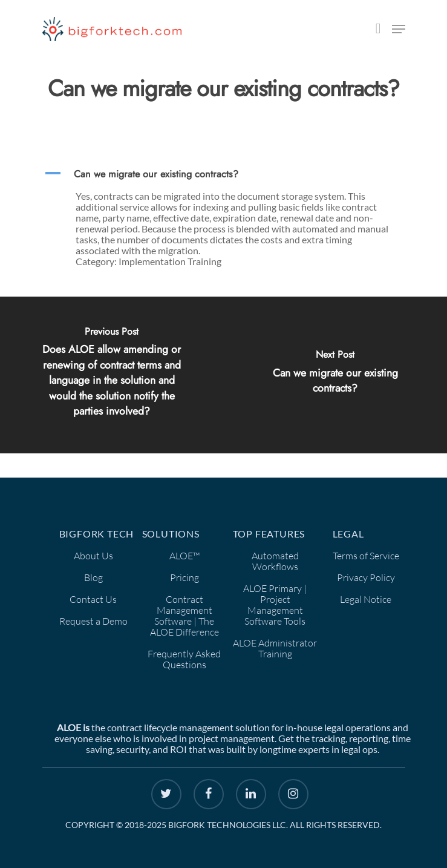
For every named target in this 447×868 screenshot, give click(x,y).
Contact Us (93, 599)
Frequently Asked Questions (184, 659)
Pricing (184, 577)
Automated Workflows (275, 561)
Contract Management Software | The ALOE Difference (184, 616)
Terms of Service (366, 556)
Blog (93, 577)
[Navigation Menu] (399, 29)
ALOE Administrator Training (275, 648)
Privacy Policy (366, 577)
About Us (93, 556)
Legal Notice (366, 599)
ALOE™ (184, 556)
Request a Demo (93, 621)
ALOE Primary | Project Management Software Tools (275, 605)
